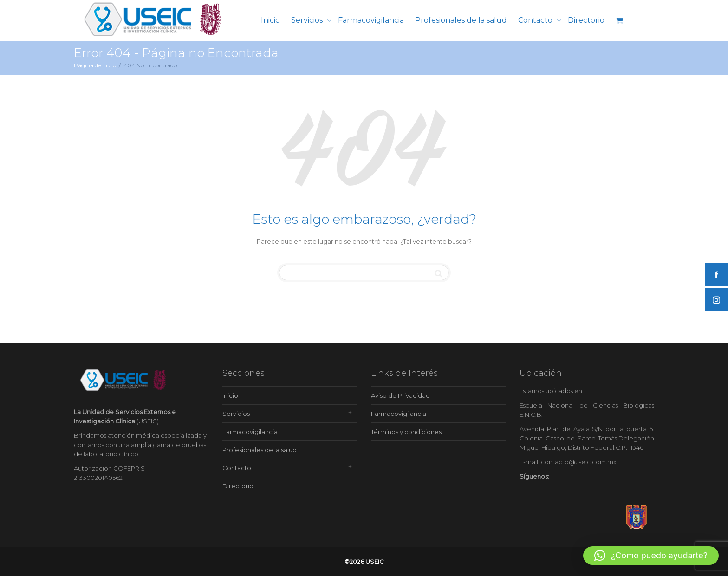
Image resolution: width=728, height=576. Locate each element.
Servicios (308, 20)
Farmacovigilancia (371, 20)
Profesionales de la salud (461, 20)
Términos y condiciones (406, 432)
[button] (651, 556)
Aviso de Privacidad (400, 395)
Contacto (536, 20)
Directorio (586, 20)
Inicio (270, 20)
